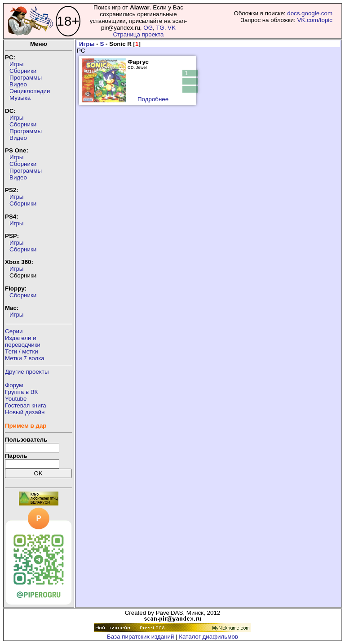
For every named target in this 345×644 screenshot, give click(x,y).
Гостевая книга (26, 405)
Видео (18, 84)
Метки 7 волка (25, 358)
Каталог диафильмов (208, 637)
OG (148, 28)
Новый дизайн (25, 412)
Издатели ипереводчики (23, 341)
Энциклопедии (30, 91)
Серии (14, 331)
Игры (16, 64)
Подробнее (153, 99)
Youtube (16, 399)
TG (160, 28)
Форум (14, 385)
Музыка (20, 98)
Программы (26, 78)
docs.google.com (310, 13)
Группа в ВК (21, 392)
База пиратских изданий (140, 637)
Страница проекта (138, 34)
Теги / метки (22, 351)
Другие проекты (27, 372)
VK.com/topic (315, 20)
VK (172, 28)
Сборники (23, 71)
